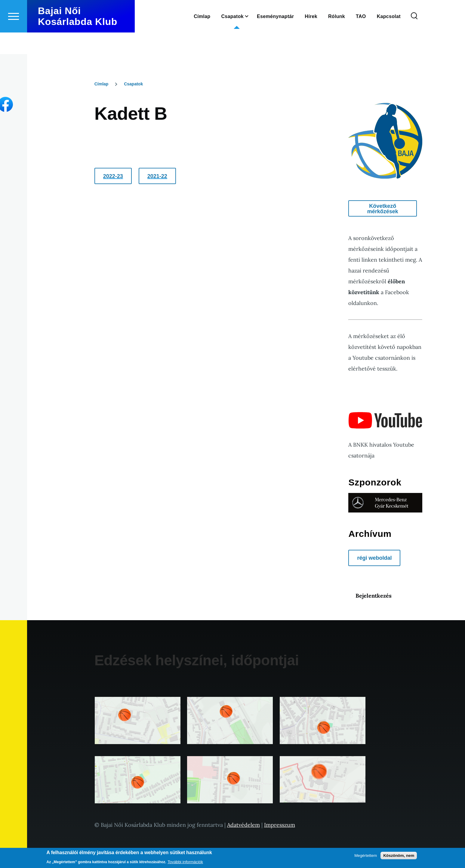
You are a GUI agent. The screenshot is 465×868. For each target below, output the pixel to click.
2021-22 (157, 177)
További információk (185, 862)
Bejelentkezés (374, 596)
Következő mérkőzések (383, 209)
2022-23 (113, 177)
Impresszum (280, 825)
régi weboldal (374, 558)
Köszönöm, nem (399, 856)
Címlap (102, 84)
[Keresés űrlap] (414, 38)
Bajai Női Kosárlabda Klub (78, 38)
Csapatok (133, 84)
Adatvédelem (243, 825)
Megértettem (366, 856)
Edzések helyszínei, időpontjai (197, 661)
